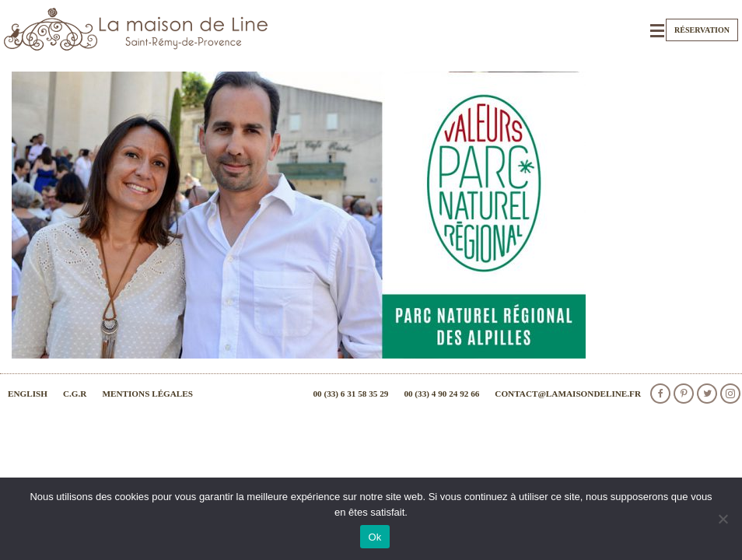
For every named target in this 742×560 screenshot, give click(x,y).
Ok (374, 537)
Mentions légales (147, 394)
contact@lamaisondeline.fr (568, 394)
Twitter (707, 394)
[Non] (723, 519)
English (28, 394)
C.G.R (75, 394)
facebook (660, 394)
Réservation (702, 30)
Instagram (730, 394)
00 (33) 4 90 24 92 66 (441, 394)
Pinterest (684, 394)
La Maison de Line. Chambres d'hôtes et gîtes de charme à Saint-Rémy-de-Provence (136, 29)
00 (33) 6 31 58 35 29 (350, 394)
